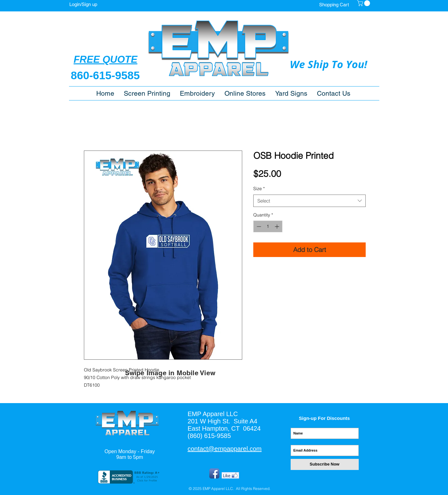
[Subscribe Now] (325, 464)
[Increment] (278, 226)
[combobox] (309, 201)
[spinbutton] (268, 226)
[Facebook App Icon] (214, 473)
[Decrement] (258, 226)
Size (259, 189)
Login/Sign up (83, 4)
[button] (245, 93)
